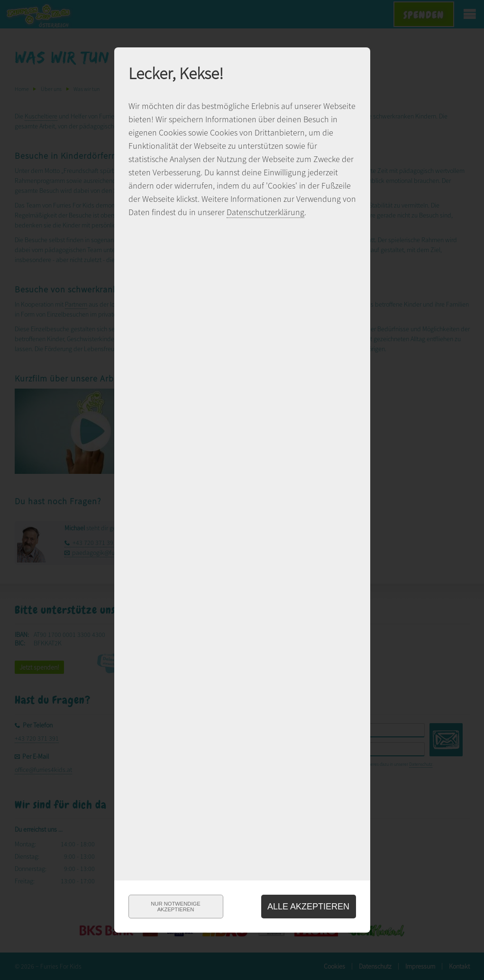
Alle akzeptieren (308, 907)
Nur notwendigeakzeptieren (175, 907)
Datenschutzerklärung (265, 212)
